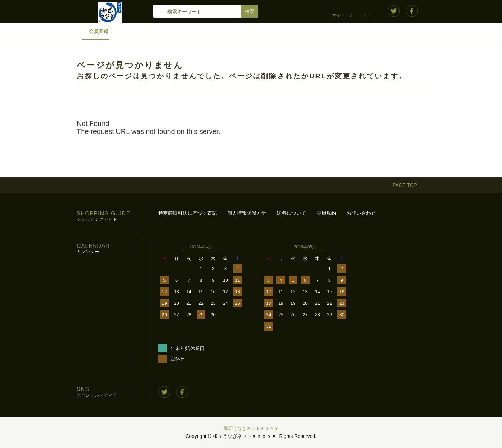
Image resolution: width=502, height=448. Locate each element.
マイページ (342, 15)
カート (370, 15)
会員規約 (326, 213)
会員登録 (99, 31)
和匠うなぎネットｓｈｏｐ (251, 428)
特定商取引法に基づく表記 (188, 213)
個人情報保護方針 (247, 213)
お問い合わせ (361, 213)
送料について (291, 213)
